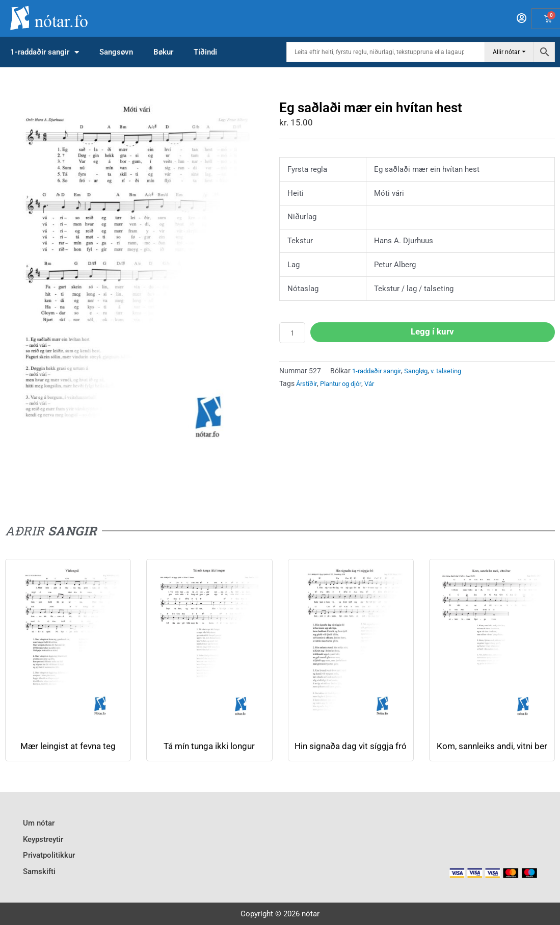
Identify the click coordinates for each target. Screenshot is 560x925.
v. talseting (455, 372)
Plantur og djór (345, 385)
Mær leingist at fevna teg (68, 746)
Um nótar (39, 833)
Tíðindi (205, 52)
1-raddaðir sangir (45, 52)
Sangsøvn (116, 52)
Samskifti (39, 874)
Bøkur (163, 52)
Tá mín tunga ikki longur (209, 746)
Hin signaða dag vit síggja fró (351, 752)
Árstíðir (307, 385)
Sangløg (422, 372)
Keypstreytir (43, 846)
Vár (377, 385)
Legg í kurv (433, 332)
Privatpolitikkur (49, 860)
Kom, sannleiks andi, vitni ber (492, 752)
